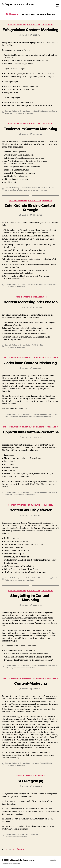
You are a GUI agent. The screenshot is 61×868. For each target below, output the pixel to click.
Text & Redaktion (19, 190)
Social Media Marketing (43, 111)
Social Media (47, 25)
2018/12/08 (37, 437)
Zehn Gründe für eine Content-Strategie (30, 208)
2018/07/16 (37, 689)
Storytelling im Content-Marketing (30, 598)
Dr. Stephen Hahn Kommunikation (18, 4)
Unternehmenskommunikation (24, 113)
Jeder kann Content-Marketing (30, 363)
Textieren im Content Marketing (30, 129)
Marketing (47, 201)
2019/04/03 (37, 215)
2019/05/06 (37, 134)
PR (33, 111)
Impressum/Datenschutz (11, 864)
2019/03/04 (37, 307)
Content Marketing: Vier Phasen (30, 302)
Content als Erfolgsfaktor (31, 510)
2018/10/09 (37, 605)
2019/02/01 (37, 368)
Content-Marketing (17, 25)
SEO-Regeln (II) (30, 781)
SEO (24, 284)
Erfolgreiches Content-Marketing (30, 30)
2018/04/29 (37, 786)
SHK (27, 35)
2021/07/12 (37, 35)
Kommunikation (34, 25)
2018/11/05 (37, 515)
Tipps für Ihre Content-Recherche (30, 432)
